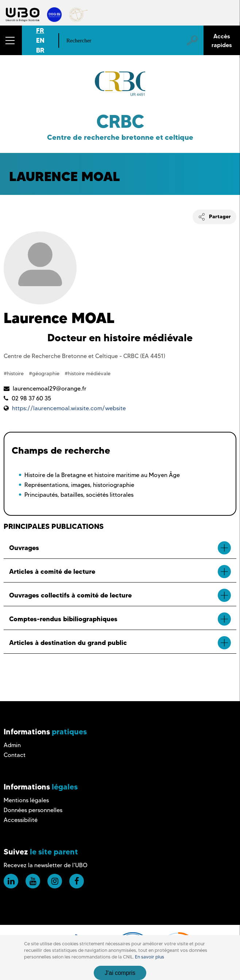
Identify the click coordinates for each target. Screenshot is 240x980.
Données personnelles (33, 810)
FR (40, 30)
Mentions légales (26, 800)
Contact (15, 755)
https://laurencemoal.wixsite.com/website (69, 408)
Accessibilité (21, 820)
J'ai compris (120, 973)
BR (40, 50)
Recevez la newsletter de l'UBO (46, 865)
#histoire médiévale (88, 373)
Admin (12, 745)
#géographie (45, 373)
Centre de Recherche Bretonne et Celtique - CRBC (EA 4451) (84, 356)
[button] (11, 40)
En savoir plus (150, 957)
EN (40, 40)
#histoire (14, 373)
